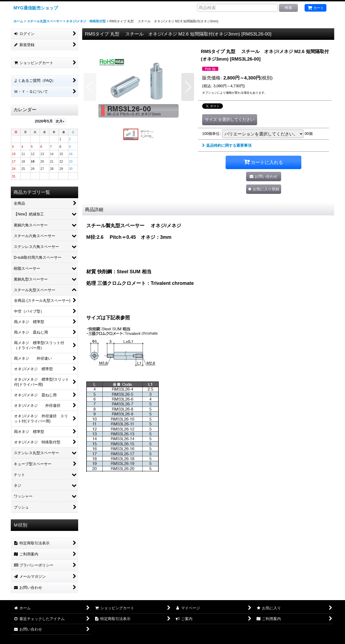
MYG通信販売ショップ (36, 8)
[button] (90, 87)
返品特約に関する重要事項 (227, 145)
